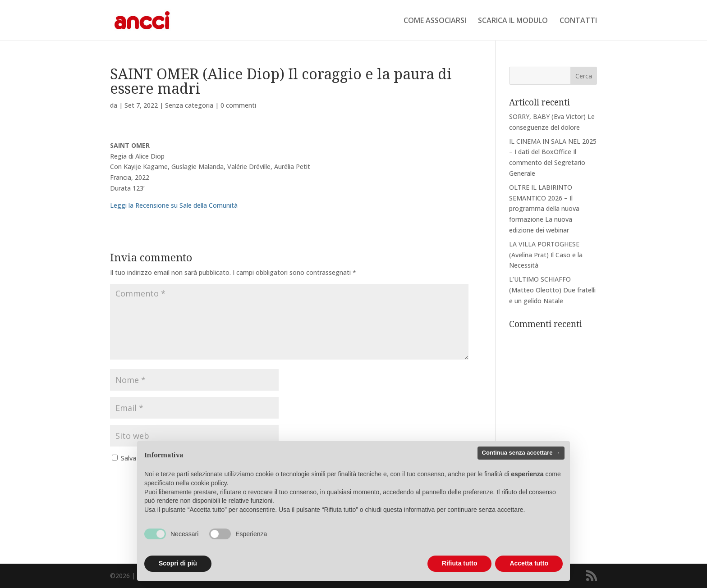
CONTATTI (578, 21)
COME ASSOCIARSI (435, 21)
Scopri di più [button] (178, 563)
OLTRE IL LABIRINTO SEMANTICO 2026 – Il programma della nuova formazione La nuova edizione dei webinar (544, 209)
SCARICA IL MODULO (513, 21)
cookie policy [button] (209, 483)
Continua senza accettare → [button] (521, 453)
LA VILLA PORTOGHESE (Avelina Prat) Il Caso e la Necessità (546, 255)
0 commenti (238, 105)
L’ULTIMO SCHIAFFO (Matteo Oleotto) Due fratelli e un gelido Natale (552, 290)
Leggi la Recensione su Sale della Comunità (174, 205)
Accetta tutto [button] (529, 563)
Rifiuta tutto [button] (460, 563)
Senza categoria (189, 105)
